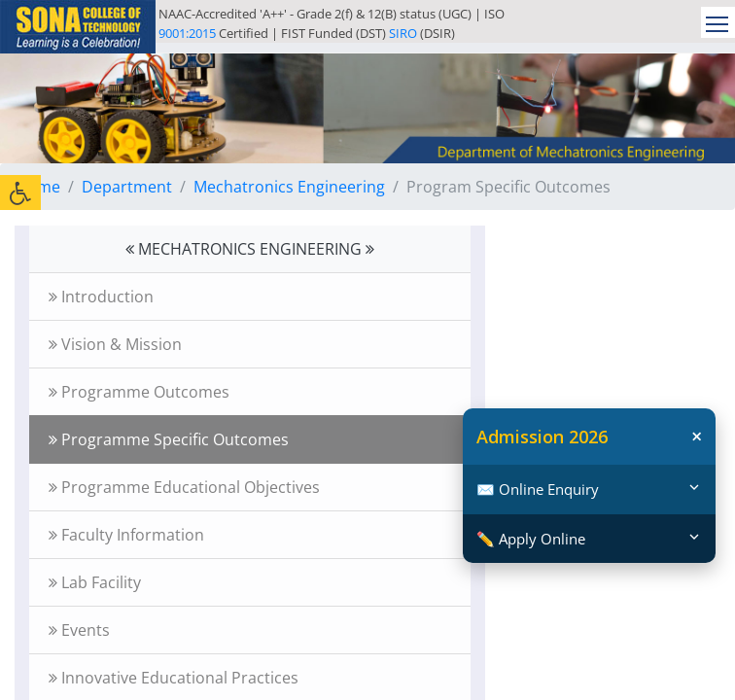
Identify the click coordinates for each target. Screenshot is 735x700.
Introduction (101, 297)
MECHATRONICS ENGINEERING (250, 249)
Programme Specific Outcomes (169, 439)
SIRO (403, 33)
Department (127, 187)
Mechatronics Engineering (289, 187)
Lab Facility (95, 582)
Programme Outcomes (139, 392)
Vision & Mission (115, 344)
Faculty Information (126, 535)
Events (79, 630)
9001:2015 (187, 33)
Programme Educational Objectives (184, 487)
